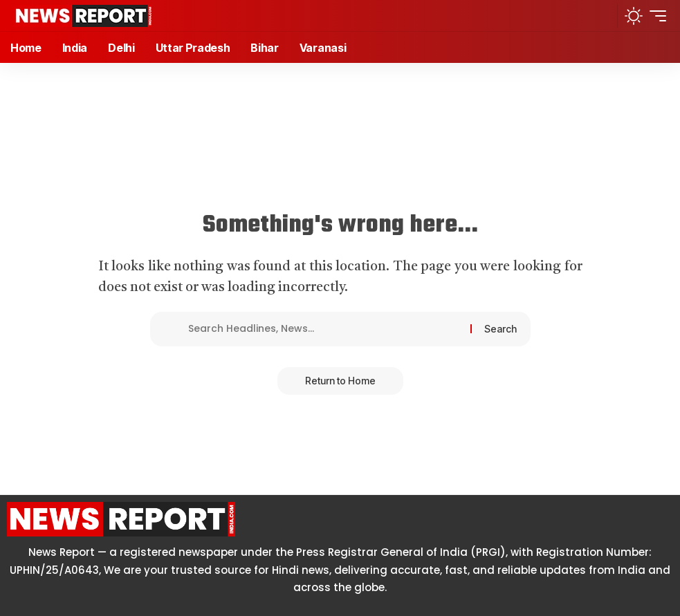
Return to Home (340, 381)
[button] (601, 16)
